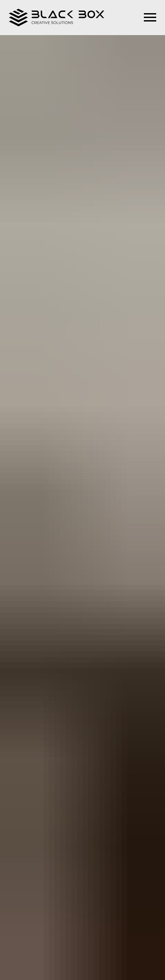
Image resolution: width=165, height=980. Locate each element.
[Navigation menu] (150, 18)
